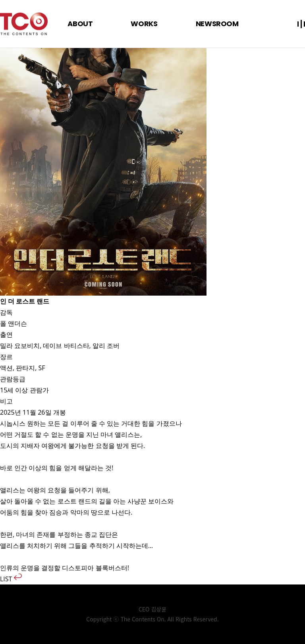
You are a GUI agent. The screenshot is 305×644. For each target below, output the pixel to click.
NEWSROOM (217, 24)
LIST (11, 579)
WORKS (144, 24)
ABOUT (80, 24)
